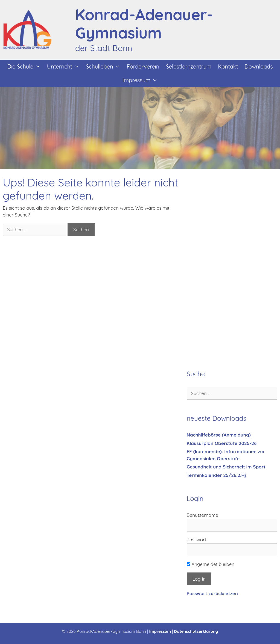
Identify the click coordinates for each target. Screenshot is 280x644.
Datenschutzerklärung (196, 631)
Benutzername (202, 515)
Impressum (142, 80)
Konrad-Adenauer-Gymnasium (144, 24)
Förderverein (143, 66)
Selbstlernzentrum (189, 66)
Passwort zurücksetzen (212, 593)
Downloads (259, 66)
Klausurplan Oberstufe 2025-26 (222, 443)
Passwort (197, 540)
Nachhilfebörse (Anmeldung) (219, 435)
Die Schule (25, 67)
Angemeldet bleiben (211, 564)
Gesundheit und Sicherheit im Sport (226, 467)
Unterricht (65, 67)
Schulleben (105, 67)
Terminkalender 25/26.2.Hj (216, 475)
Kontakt (228, 66)
